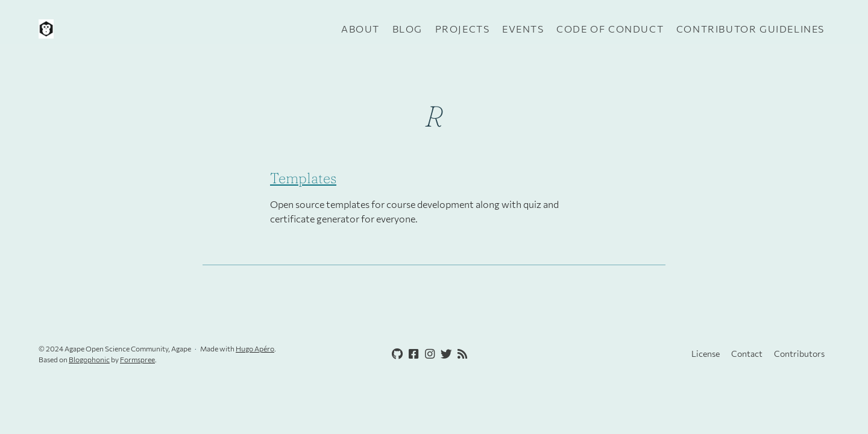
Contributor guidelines (750, 29)
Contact (747, 354)
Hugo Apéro (255, 348)
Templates (303, 178)
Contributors (799, 354)
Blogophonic (89, 359)
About (360, 29)
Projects (463, 29)
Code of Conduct (610, 29)
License (706, 354)
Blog (407, 29)
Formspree (137, 359)
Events (523, 29)
